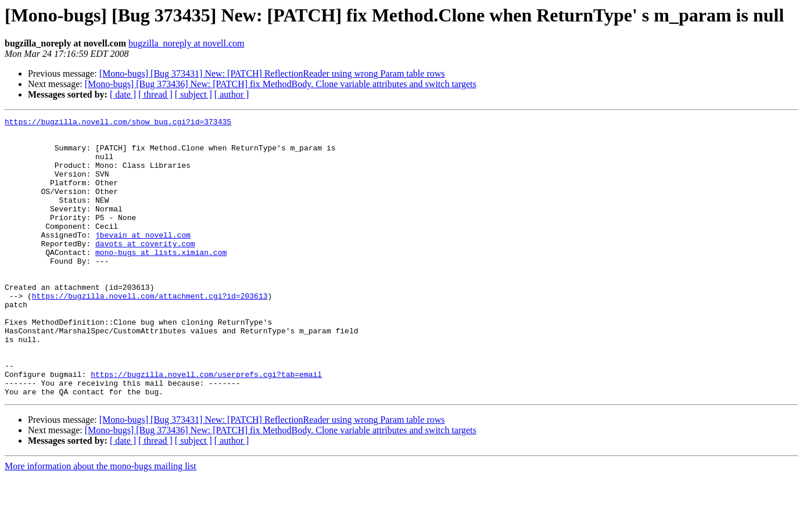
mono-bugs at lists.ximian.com (161, 280)
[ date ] (123, 94)
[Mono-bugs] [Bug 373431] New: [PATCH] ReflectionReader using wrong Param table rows (272, 73)
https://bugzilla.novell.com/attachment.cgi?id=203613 (150, 332)
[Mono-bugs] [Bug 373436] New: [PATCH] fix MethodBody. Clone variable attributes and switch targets (281, 84)
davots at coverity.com (145, 269)
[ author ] (232, 94)
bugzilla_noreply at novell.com (187, 43)
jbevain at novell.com (143, 259)
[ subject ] (193, 94)
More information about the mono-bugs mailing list (101, 522)
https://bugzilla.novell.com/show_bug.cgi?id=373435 (118, 123)
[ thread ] (155, 94)
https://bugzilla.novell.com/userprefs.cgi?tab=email (206, 426)
